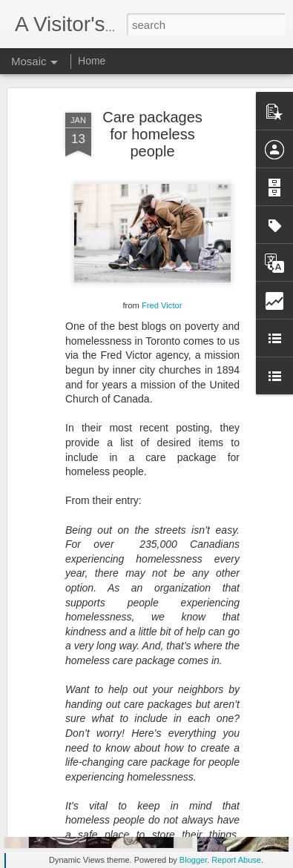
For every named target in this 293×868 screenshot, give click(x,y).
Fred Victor (162, 278)
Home (92, 61)
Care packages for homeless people (152, 107)
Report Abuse (236, 860)
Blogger (193, 860)
